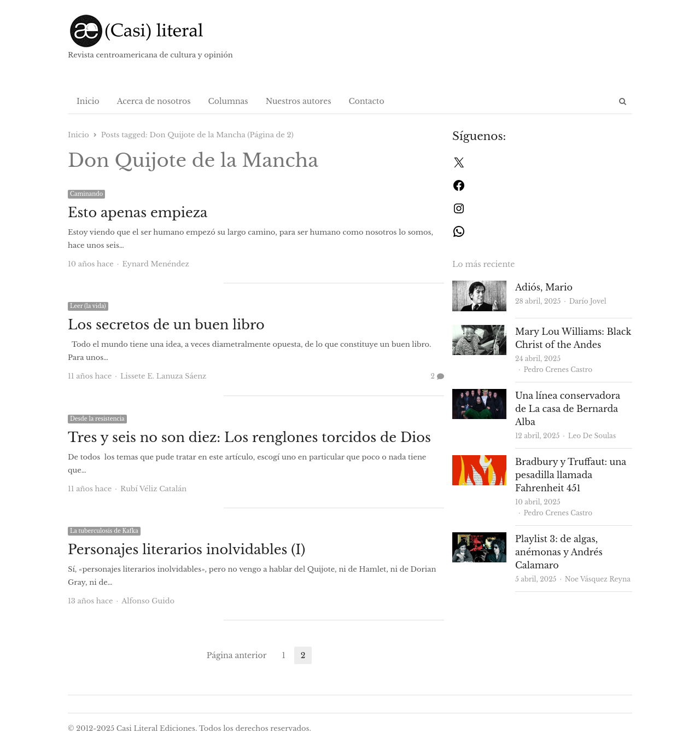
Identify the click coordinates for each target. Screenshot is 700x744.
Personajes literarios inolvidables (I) (186, 550)
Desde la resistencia (97, 419)
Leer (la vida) (88, 306)
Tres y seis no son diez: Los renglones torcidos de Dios (249, 437)
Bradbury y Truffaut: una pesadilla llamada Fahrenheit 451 (571, 475)
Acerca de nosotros (154, 101)
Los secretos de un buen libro (166, 325)
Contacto (367, 101)
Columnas (228, 101)
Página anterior (237, 655)
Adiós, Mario (544, 287)
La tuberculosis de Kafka (104, 531)
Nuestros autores (299, 101)
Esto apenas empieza (138, 213)
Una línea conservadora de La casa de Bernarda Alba (568, 409)
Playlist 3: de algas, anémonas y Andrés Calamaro (559, 552)
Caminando (86, 194)
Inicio (88, 101)
